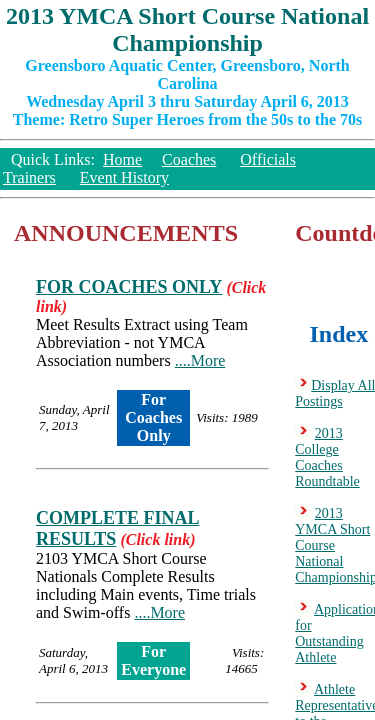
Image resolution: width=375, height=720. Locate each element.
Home (122, 159)
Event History (124, 177)
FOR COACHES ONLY (129, 287)
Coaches (189, 159)
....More (200, 360)
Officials (268, 159)
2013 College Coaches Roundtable (327, 457)
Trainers (29, 177)
